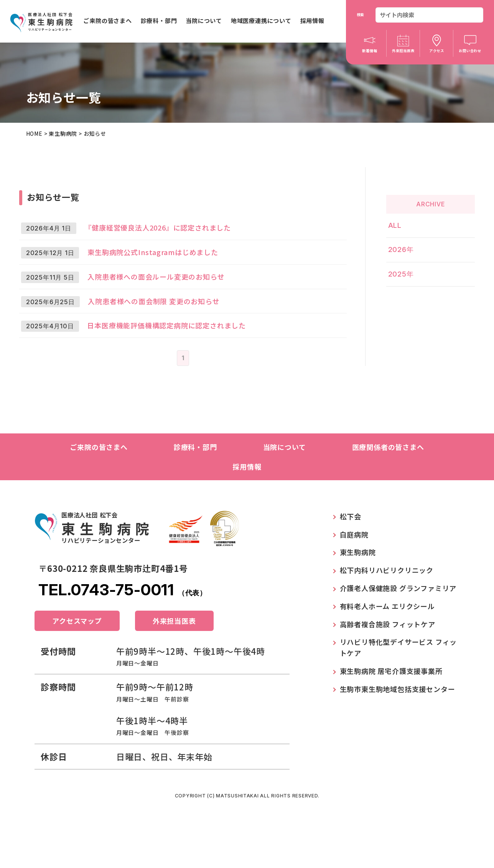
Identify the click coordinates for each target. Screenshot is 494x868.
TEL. (123, 628)
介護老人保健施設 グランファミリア (398, 626)
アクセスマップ (77, 659)
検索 (361, 15)
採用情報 (312, 20)
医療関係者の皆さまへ (388, 485)
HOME (34, 133)
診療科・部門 (159, 20)
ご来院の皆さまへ (107, 20)
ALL (401, 223)
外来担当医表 (174, 659)
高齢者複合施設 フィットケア (388, 662)
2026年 (407, 244)
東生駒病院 (63, 133)
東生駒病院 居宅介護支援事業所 (391, 709)
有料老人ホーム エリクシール (387, 644)
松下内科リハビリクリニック (387, 608)
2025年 (407, 264)
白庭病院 (354, 573)
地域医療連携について (261, 20)
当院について (204, 20)
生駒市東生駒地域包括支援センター (398, 727)
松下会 (351, 555)
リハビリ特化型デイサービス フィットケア (398, 686)
